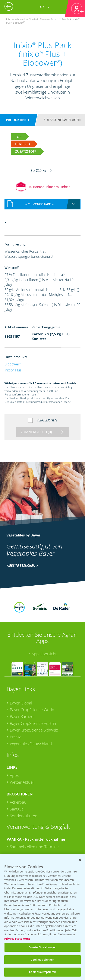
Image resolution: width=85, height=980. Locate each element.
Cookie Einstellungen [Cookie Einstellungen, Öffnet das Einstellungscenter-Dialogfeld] (43, 947)
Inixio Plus (13, 361)
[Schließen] (80, 860)
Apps (14, 743)
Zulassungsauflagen (62, 120)
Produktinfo (18, 120)
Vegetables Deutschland (31, 711)
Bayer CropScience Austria (33, 691)
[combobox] (42, 195)
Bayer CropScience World (32, 677)
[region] (42, 917)
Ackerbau (18, 770)
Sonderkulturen (24, 783)
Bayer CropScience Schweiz (34, 698)
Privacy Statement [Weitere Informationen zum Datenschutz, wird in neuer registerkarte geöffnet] (17, 939)
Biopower (13, 355)
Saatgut (16, 776)
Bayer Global (21, 670)
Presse (16, 704)
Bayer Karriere (22, 684)
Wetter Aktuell (22, 750)
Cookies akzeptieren (42, 972)
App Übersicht (44, 621)
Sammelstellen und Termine (34, 814)
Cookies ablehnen (42, 960)
